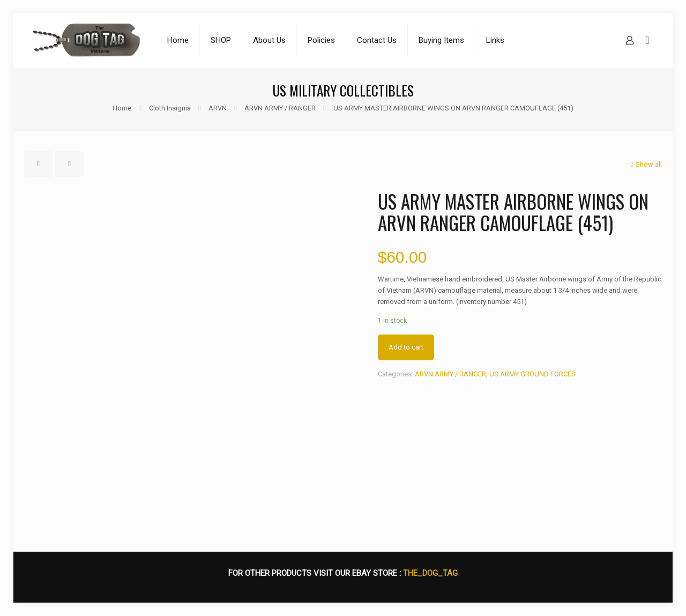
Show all (645, 164)
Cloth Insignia (170, 108)
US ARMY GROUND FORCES (532, 374)
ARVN (218, 108)
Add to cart (406, 347)
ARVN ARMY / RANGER (280, 108)
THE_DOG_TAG (430, 573)
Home (122, 108)
